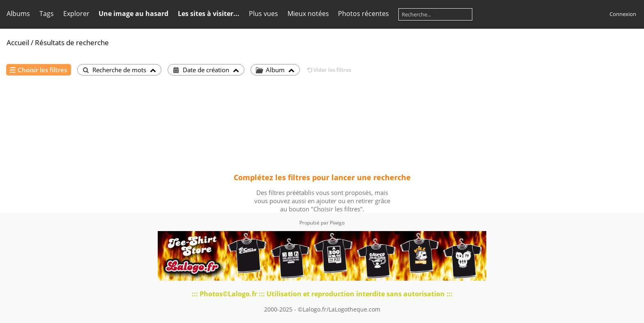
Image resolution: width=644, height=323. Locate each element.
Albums (18, 14)
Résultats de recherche (72, 42)
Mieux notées (308, 14)
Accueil (18, 42)
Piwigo (337, 223)
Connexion (623, 14)
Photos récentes (363, 14)
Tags (47, 14)
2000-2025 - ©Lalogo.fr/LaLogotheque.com (322, 309)
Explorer (76, 14)
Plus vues (263, 14)
